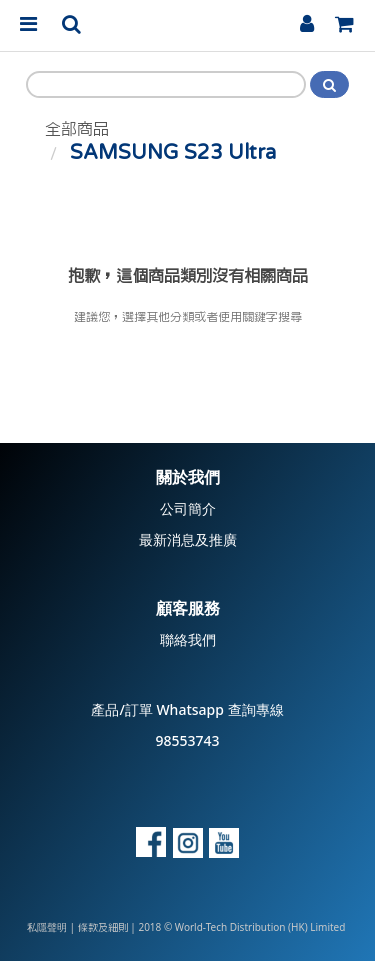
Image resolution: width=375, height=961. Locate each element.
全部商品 (77, 129)
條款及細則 (103, 928)
